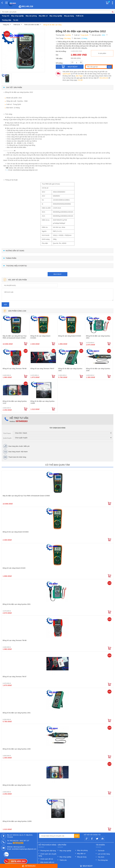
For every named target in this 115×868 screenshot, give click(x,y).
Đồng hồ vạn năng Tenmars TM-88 (15, 369)
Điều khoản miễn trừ (47, 862)
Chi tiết (80, 80)
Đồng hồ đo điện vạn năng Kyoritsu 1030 (98, 370)
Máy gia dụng (69, 16)
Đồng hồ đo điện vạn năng (52, 25)
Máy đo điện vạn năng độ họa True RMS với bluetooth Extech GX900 (15, 337)
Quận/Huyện (7, 438)
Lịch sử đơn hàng (104, 854)
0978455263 (22, 421)
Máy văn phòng (31, 16)
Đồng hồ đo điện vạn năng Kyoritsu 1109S (42, 402)
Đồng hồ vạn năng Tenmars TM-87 (42, 369)
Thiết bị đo (80, 16)
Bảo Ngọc (79, 76)
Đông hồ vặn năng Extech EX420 (70, 336)
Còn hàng (67, 38)
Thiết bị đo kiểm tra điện (32, 25)
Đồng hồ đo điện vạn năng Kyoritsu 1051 (70, 370)
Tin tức (16, 20)
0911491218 (104, 78)
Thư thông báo (103, 860)
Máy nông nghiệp (56, 16)
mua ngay (57, 274)
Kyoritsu (68, 35)
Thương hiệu (7, 20)
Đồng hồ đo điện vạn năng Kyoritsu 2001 (98, 337)
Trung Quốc (84, 35)
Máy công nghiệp (17, 16)
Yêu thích (101, 857)
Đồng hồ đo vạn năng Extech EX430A (40, 337)
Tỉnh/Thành (7, 433)
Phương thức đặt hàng (48, 851)
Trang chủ (6, 16)
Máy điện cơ (43, 16)
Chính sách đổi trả (47, 859)
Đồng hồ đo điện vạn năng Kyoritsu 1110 (15, 402)
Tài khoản (101, 851)
